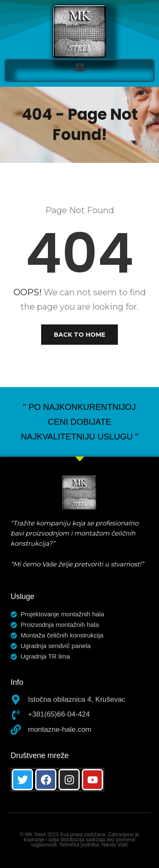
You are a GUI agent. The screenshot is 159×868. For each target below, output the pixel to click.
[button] (79, 67)
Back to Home (79, 335)
